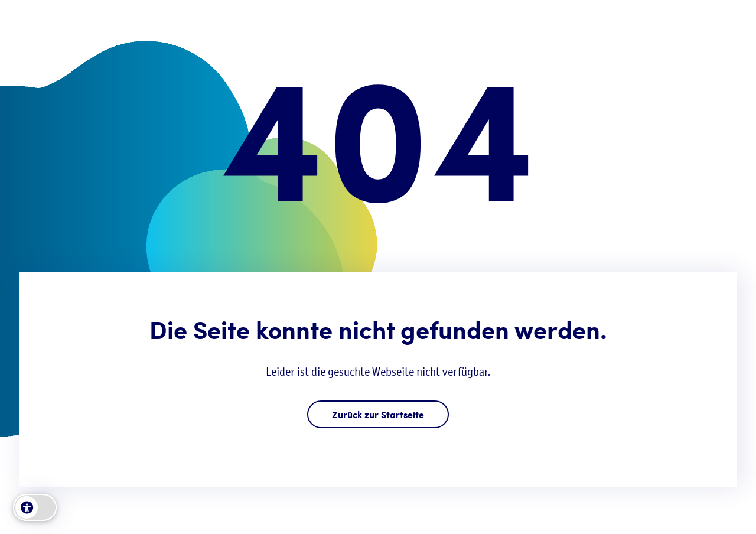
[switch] (35, 507)
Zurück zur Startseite (378, 414)
